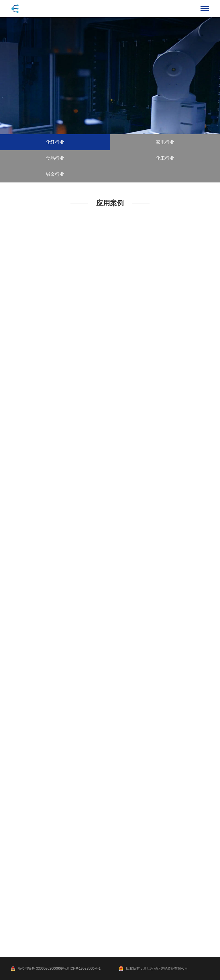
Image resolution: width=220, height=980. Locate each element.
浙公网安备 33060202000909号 (42, 969)
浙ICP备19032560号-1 (83, 969)
